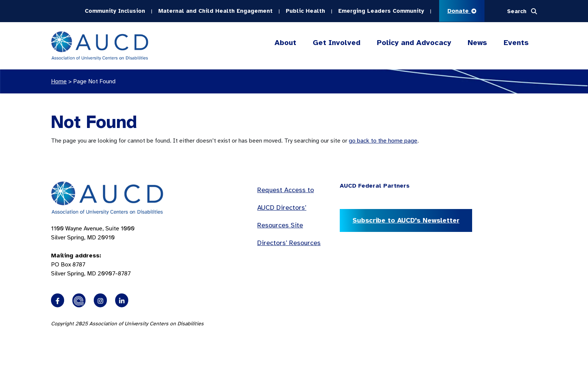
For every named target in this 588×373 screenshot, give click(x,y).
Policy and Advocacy (414, 43)
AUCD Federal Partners (375, 186)
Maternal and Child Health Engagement (215, 11)
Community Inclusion (115, 11)
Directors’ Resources (289, 243)
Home (59, 81)
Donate (462, 11)
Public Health (305, 11)
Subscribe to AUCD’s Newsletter (406, 220)
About (285, 43)
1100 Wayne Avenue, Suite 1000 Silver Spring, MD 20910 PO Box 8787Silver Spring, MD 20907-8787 (93, 251)
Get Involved (337, 43)
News (477, 43)
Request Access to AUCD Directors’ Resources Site (286, 208)
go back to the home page (383, 141)
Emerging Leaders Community (381, 11)
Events (516, 43)
